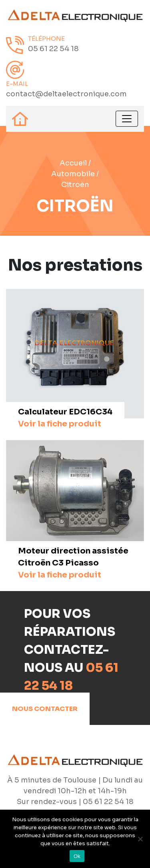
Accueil (73, 163)
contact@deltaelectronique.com (66, 94)
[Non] (140, 839)
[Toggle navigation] (127, 119)
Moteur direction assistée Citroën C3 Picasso (73, 563)
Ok (77, 856)
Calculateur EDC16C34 (65, 418)
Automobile (73, 174)
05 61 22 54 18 (53, 49)
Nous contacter (45, 709)
